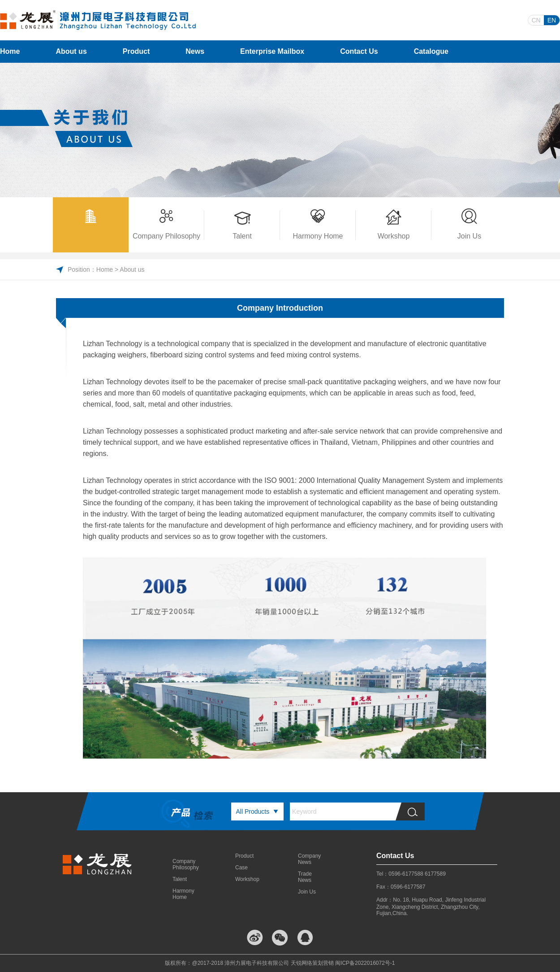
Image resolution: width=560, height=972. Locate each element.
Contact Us (359, 51)
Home (10, 51)
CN (536, 20)
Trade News (305, 877)
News (195, 51)
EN (552, 20)
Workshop (246, 879)
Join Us (307, 892)
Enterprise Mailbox (272, 51)
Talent (180, 879)
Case (241, 868)
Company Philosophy (184, 864)
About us (71, 51)
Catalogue (431, 51)
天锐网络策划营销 (312, 963)
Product (136, 51)
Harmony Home (183, 894)
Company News (309, 859)
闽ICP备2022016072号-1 (365, 963)
